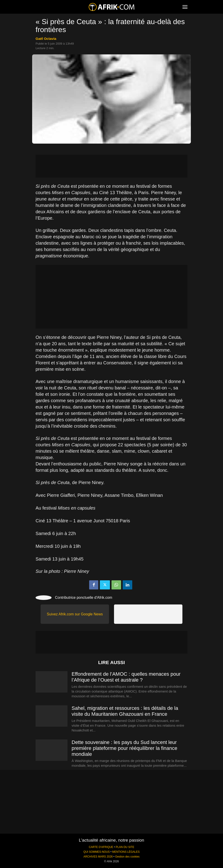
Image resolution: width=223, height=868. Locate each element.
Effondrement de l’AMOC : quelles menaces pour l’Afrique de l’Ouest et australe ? (126, 677)
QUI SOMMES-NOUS (97, 852)
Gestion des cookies (127, 857)
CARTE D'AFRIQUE (101, 847)
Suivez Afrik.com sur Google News (75, 614)
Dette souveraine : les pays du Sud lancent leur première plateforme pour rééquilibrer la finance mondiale (124, 748)
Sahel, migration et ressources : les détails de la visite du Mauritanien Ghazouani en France (125, 711)
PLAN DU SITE (125, 847)
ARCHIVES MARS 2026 (98, 857)
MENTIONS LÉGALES (126, 852)
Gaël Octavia (46, 39)
